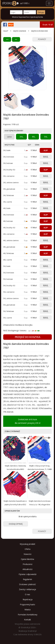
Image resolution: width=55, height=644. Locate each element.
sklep (6, 31)
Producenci (27, 564)
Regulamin (27, 579)
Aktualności (27, 569)
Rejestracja (28, 599)
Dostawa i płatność (27, 584)
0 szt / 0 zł (48, 24)
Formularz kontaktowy (28, 615)
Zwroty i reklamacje (27, 589)
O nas (27, 594)
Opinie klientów (27, 559)
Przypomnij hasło (27, 604)
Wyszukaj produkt (27, 544)
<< (7, 39)
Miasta (27, 610)
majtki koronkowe (40, 31)
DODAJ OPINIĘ (16, 524)
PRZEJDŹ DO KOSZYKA (28, 337)
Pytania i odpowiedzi (27, 574)
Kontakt (27, 620)
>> (16, 39)
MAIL (46, 157)
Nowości (27, 554)
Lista (9, 137)
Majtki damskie (20, 31)
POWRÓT (42, 39)
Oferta (27, 549)
